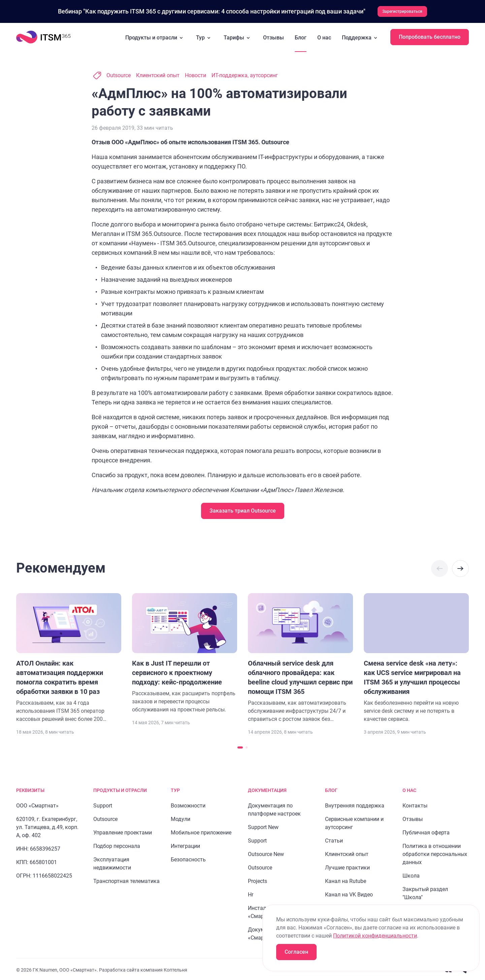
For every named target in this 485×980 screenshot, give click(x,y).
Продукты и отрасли (155, 36)
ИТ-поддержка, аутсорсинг (245, 74)
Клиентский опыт (158, 74)
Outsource (119, 74)
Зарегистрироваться (402, 11)
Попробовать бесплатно (430, 36)
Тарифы (238, 36)
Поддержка (361, 36)
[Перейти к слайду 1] (240, 746)
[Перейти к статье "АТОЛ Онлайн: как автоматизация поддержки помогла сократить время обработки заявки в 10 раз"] (69, 657)
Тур (204, 36)
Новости (196, 74)
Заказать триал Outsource (243, 509)
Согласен (296, 952)
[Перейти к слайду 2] (247, 746)
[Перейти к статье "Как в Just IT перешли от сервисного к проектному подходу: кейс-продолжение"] (185, 652)
